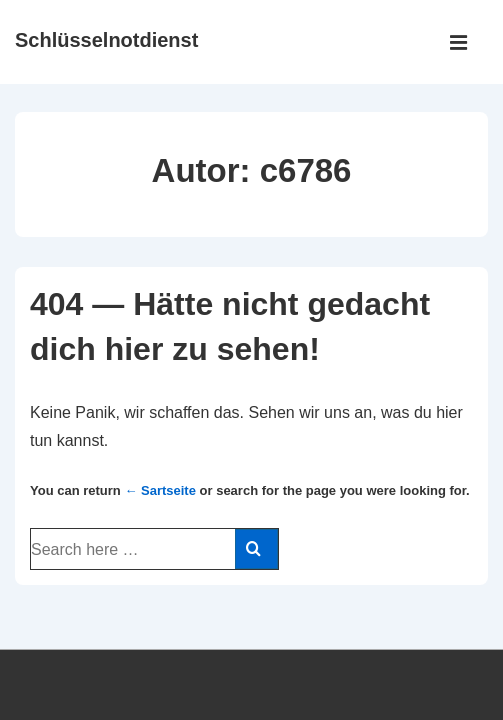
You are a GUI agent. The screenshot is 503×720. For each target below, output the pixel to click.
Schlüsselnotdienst (106, 40)
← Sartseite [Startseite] (160, 490)
